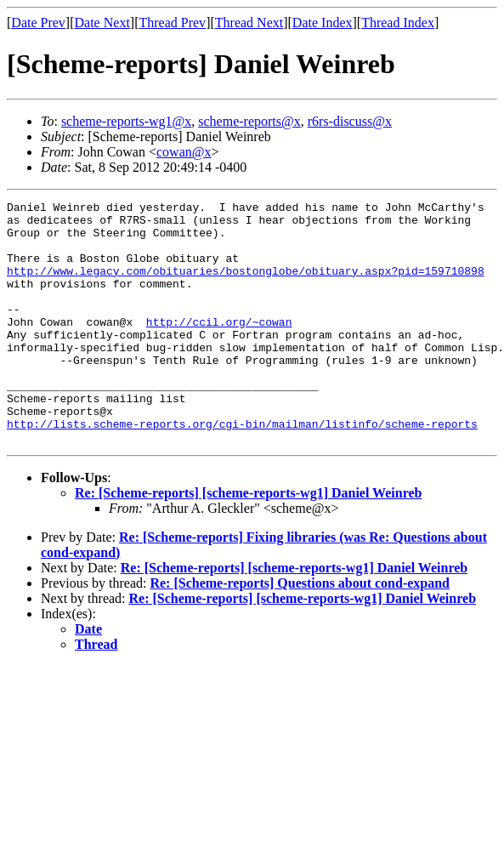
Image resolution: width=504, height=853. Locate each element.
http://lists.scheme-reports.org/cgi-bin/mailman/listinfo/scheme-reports (242, 469)
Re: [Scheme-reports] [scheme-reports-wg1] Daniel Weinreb (249, 541)
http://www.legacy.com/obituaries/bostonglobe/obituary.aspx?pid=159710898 (246, 286)
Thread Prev (172, 23)
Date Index (323, 23)
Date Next (102, 23)
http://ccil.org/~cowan (219, 347)
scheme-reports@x (249, 121)
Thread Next (249, 23)
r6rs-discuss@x (350, 121)
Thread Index (398, 23)
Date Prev (38, 23)
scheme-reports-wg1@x (126, 121)
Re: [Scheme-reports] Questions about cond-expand (300, 631)
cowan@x (184, 152)
